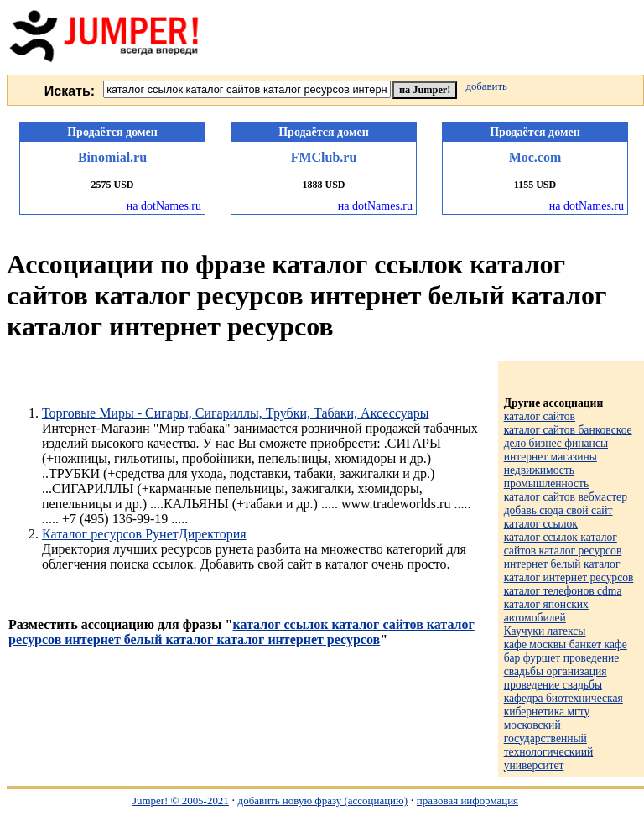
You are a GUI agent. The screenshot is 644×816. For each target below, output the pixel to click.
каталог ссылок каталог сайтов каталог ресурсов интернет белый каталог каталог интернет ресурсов (241, 632)
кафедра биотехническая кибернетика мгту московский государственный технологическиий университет (563, 732)
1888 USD (323, 185)
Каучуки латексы (545, 631)
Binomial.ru (112, 157)
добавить (486, 86)
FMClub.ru (324, 157)
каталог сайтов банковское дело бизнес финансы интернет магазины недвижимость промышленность (568, 457)
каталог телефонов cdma (563, 591)
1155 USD (535, 185)
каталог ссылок (541, 524)
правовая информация (467, 800)
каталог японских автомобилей (546, 611)
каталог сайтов (540, 416)
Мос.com (535, 157)
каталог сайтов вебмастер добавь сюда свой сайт (566, 504)
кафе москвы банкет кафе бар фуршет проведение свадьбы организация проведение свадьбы (566, 665)
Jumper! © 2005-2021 (181, 800)
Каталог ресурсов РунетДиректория (144, 534)
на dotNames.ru (164, 206)
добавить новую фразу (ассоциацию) (323, 800)
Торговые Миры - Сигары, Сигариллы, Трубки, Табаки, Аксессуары (235, 413)
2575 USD (112, 185)
